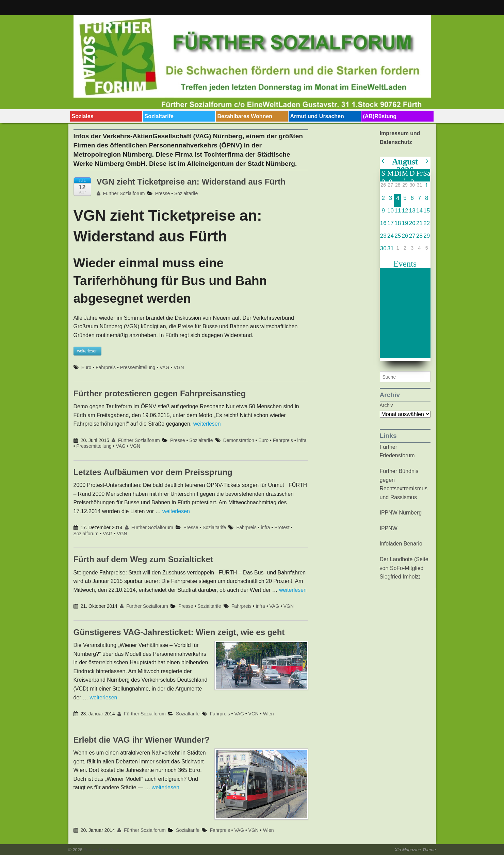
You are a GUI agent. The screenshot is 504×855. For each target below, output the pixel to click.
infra (302, 440)
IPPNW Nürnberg (401, 513)
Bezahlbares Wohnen (245, 116)
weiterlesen (207, 424)
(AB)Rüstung (380, 116)
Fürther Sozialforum (121, 193)
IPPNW (389, 528)
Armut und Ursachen (317, 116)
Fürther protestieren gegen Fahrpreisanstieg (160, 393)
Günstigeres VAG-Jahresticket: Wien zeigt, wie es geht (179, 632)
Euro (86, 367)
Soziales (83, 116)
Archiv (386, 405)
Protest (282, 527)
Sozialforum (86, 534)
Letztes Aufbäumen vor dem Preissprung (153, 472)
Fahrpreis (106, 367)
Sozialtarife (159, 116)
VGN (179, 367)
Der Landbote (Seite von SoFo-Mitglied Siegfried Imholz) (404, 568)
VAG (165, 367)
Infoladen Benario (401, 544)
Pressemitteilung (138, 367)
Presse (163, 193)
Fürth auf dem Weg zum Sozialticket (143, 559)
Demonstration (239, 440)
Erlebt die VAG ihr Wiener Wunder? (142, 740)
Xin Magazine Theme (415, 850)
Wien (269, 714)
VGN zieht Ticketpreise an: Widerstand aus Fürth (191, 182)
